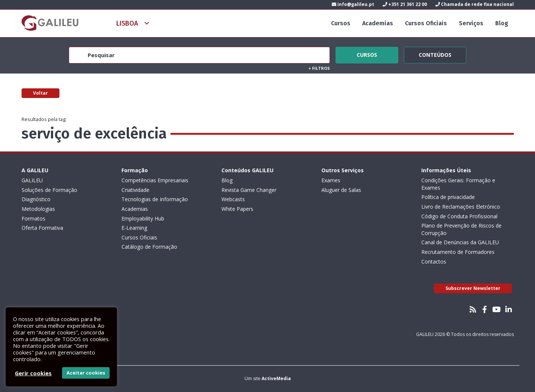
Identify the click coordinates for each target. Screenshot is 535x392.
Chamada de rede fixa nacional (475, 4)
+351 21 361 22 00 (405, 4)
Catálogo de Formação (149, 247)
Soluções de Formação (49, 190)
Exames (331, 180)
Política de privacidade (448, 197)
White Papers (237, 209)
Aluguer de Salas (341, 190)
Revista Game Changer (249, 190)
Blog (502, 23)
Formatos (33, 218)
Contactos (434, 262)
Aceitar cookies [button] (86, 373)
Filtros (319, 68)
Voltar (40, 93)
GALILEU (32, 180)
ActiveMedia (276, 378)
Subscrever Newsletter (473, 288)
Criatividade (135, 190)
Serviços (471, 23)
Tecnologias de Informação (155, 199)
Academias (378, 23)
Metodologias (38, 209)
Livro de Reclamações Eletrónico (461, 207)
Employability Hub (143, 218)
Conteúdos (435, 54)
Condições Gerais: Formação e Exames (458, 184)
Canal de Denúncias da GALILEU (460, 242)
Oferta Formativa (42, 228)
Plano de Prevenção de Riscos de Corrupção (461, 229)
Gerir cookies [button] (33, 373)
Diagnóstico (36, 199)
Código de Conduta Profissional (459, 216)
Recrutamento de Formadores (458, 252)
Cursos (341, 23)
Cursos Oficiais (426, 23)
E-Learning (134, 228)
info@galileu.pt (353, 4)
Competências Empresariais (155, 180)
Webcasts (233, 199)
